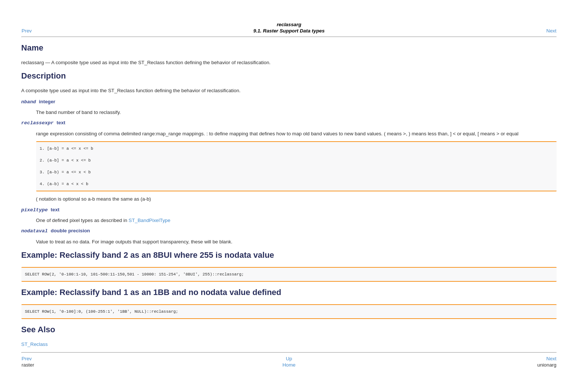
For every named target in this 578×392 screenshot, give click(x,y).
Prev (27, 31)
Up (289, 362)
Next (551, 31)
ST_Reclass (35, 347)
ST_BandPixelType (149, 223)
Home (289, 368)
